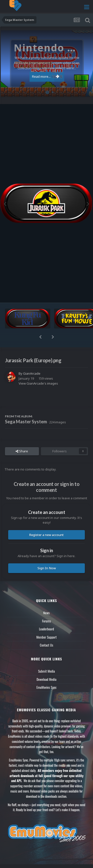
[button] (40, 337)
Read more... (46, 76)
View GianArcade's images (38, 383)
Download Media (47, 679)
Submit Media (47, 671)
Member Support (46, 637)
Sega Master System (26, 422)
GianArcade (32, 373)
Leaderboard (46, 629)
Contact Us (46, 645)
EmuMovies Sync (46, 687)
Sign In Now (47, 568)
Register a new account (46, 535)
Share (22, 451)
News (47, 613)
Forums (47, 621)
